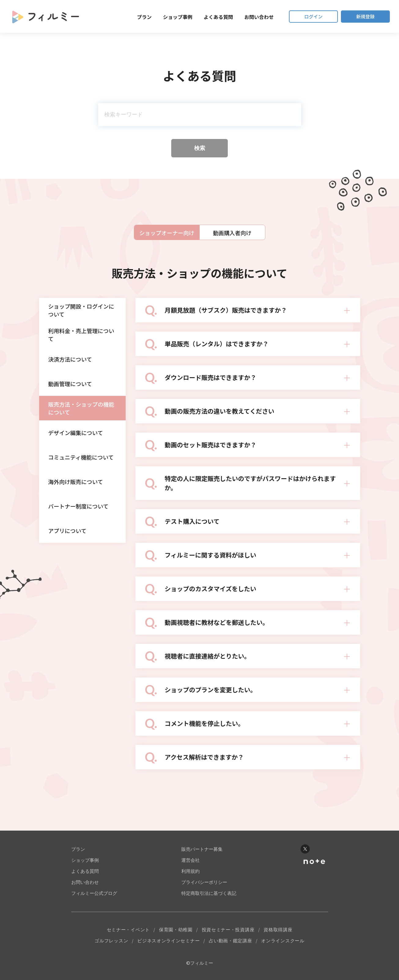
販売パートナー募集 (202, 849)
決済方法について (70, 359)
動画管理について (70, 384)
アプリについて (67, 531)
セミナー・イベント (128, 930)
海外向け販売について (76, 482)
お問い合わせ (259, 17)
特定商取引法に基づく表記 (209, 893)
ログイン (313, 16)
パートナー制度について (78, 506)
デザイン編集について (76, 433)
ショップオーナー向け (167, 233)
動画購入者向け (232, 233)
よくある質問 (218, 17)
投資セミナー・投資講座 (228, 930)
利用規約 (190, 871)
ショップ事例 (178, 17)
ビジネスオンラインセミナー (168, 941)
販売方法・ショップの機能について (81, 408)
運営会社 (190, 860)
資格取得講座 (278, 930)
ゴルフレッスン (111, 941)
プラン (144, 17)
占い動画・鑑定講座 (230, 941)
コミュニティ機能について (81, 457)
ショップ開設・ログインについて (81, 310)
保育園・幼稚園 (176, 930)
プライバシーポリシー (204, 882)
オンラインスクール (283, 941)
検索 (200, 148)
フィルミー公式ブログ (94, 893)
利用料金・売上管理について (81, 335)
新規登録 (365, 16)
